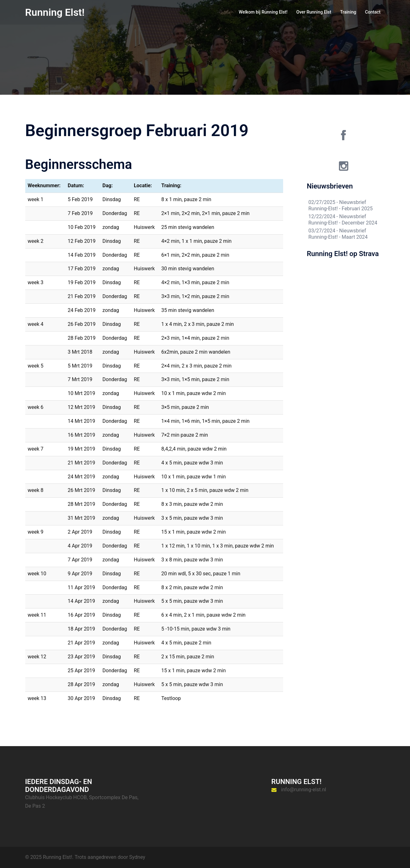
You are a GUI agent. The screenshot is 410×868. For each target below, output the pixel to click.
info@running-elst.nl (304, 790)
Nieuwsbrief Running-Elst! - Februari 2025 (341, 205)
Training (348, 12)
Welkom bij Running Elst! (263, 12)
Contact (373, 12)
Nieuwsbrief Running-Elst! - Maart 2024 (338, 234)
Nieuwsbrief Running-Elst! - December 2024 (343, 220)
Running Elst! (55, 12)
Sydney (137, 857)
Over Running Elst (314, 12)
